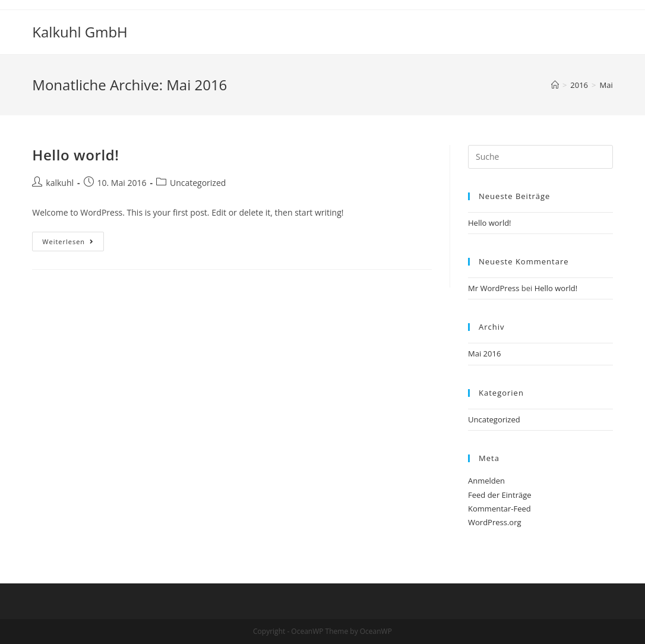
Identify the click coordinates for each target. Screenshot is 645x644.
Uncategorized (198, 183)
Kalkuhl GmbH (80, 32)
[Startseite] (555, 85)
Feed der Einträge (500, 495)
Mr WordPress (494, 288)
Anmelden (486, 481)
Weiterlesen (73, 244)
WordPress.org (495, 522)
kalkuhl (60, 183)
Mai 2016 (484, 353)
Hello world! (75, 155)
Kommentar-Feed (499, 509)
